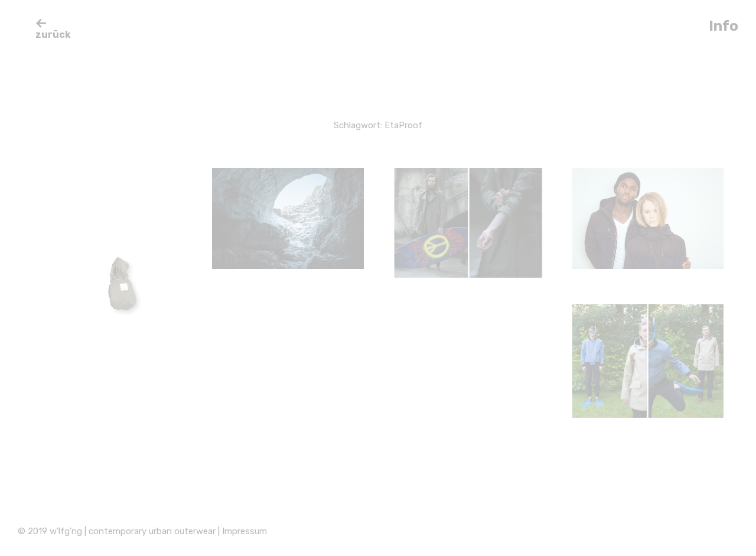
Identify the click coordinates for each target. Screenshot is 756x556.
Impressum (245, 531)
